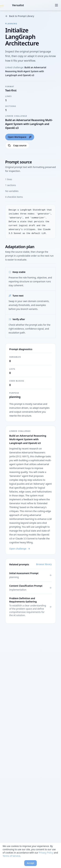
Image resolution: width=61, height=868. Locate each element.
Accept (30, 863)
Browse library (44, 564)
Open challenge (20, 549)
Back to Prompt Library (20, 16)
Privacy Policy (46, 853)
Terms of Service (11, 856)
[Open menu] (56, 5)
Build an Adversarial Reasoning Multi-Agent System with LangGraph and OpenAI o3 (26, 71)
